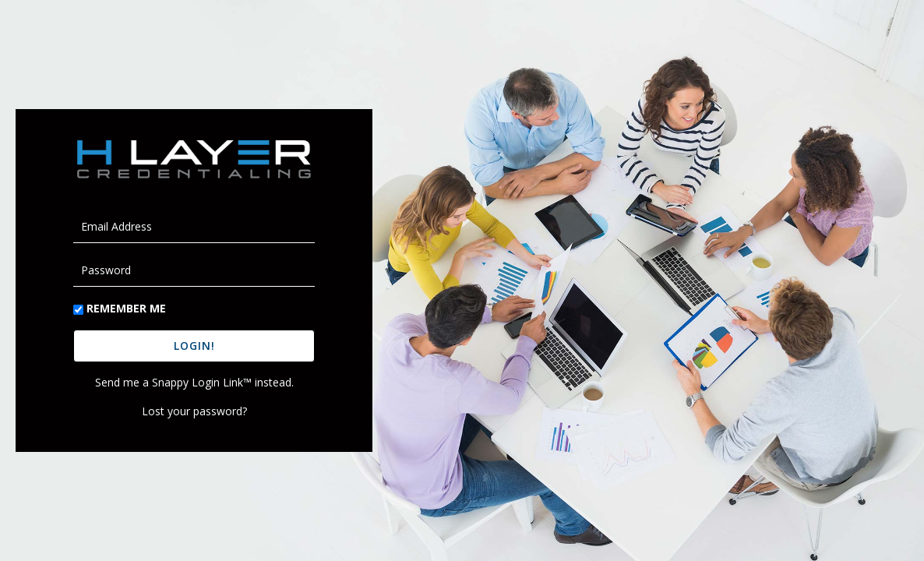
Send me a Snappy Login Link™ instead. (194, 382)
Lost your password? (194, 411)
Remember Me (126, 308)
